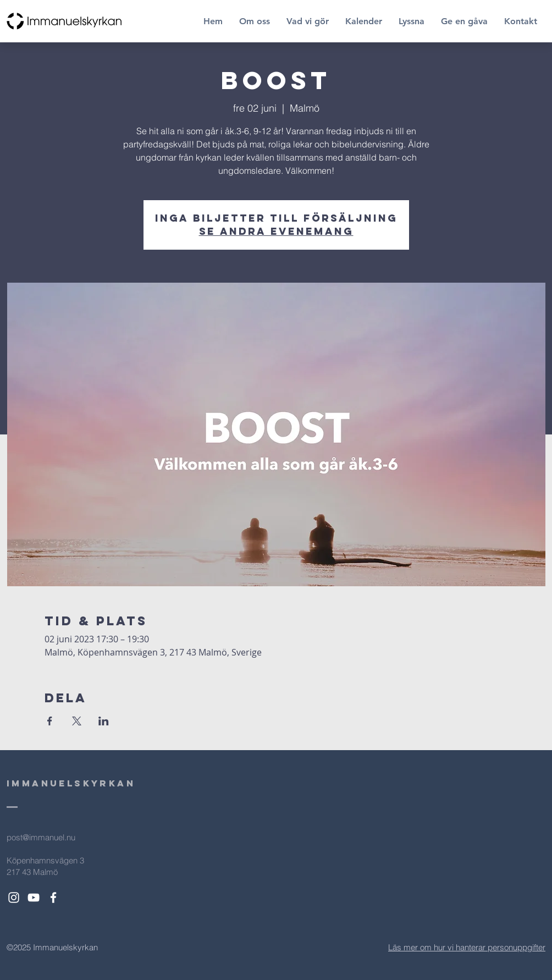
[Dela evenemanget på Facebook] (50, 721)
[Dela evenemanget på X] (77, 721)
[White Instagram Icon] (14, 898)
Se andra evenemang (276, 231)
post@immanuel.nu (41, 837)
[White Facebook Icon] (53, 898)
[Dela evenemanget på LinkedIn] (104, 721)
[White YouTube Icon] (34, 898)
